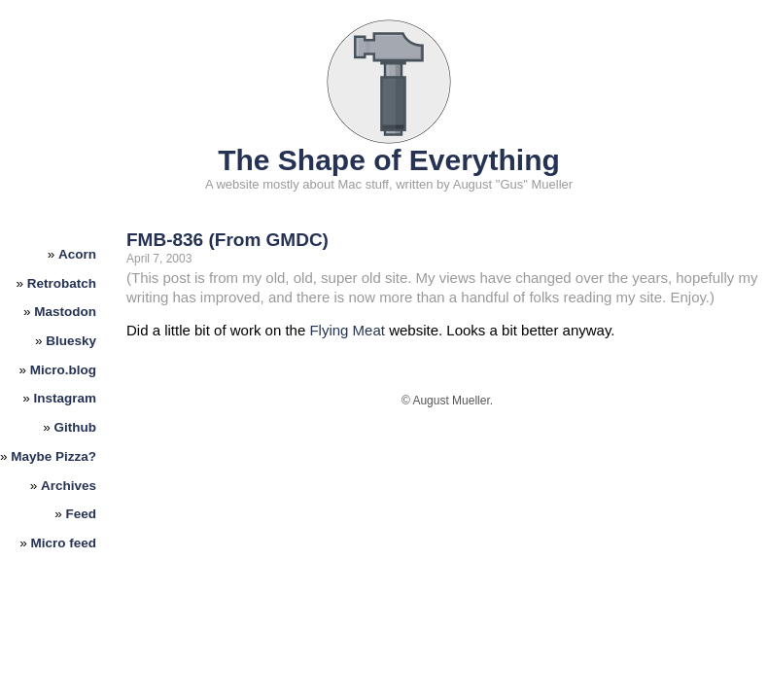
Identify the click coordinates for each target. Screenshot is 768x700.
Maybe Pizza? (53, 456)
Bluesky (71, 341)
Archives (69, 486)
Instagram (66, 398)
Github (76, 427)
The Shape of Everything (389, 160)
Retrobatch (62, 283)
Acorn (77, 254)
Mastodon (65, 312)
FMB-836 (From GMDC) (227, 240)
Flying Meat (347, 330)
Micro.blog (63, 370)
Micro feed (64, 543)
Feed (82, 514)
